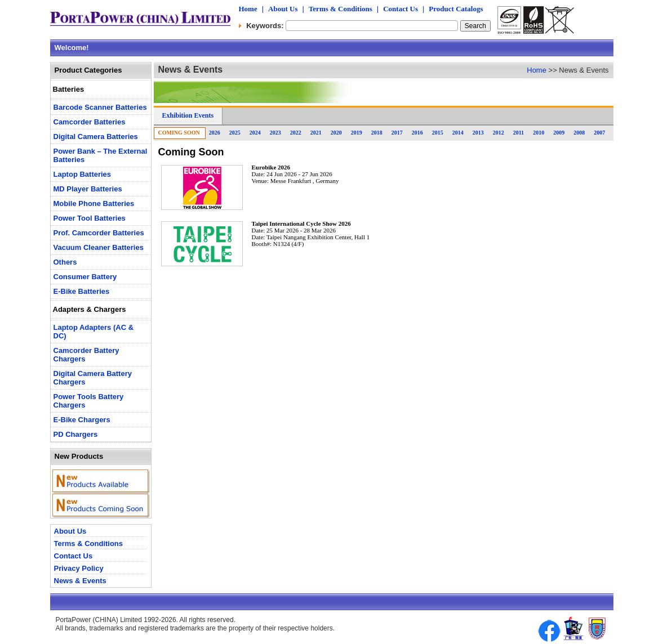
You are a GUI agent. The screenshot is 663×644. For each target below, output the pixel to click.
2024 (255, 133)
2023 (275, 133)
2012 (499, 133)
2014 (458, 133)
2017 (397, 133)
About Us (283, 9)
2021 (316, 133)
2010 (539, 133)
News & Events (80, 581)
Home (248, 9)
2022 (296, 133)
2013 (478, 133)
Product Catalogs (456, 9)
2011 (519, 133)
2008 (579, 133)
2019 (357, 133)
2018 (377, 133)
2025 (235, 133)
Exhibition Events (188, 115)
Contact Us (401, 9)
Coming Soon (179, 133)
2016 (417, 133)
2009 (559, 133)
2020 (336, 133)
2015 (438, 133)
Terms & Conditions (341, 9)
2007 (599, 133)
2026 (215, 133)
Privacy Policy (79, 568)
